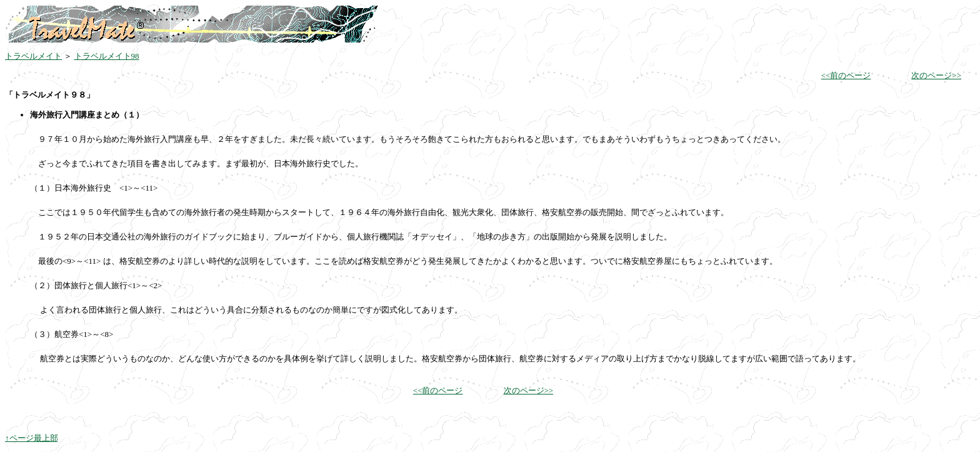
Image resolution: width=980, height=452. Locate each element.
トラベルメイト (33, 56)
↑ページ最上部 (32, 438)
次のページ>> (936, 75)
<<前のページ (846, 75)
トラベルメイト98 (107, 56)
